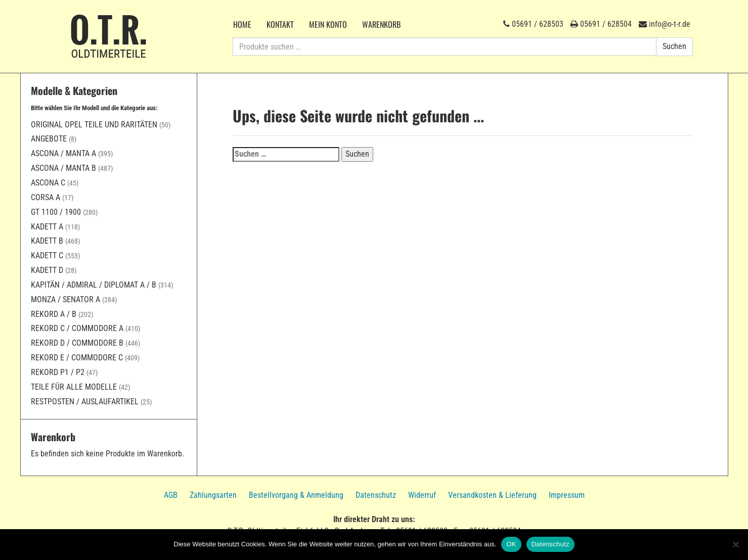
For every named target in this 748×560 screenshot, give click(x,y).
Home (242, 24)
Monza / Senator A (65, 299)
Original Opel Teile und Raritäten (94, 125)
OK (511, 544)
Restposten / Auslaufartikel (85, 402)
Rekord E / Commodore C (77, 358)
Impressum (567, 495)
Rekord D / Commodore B (77, 343)
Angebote (49, 139)
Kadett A (47, 227)
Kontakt (280, 24)
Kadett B (47, 241)
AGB (171, 495)
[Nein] (735, 544)
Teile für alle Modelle (74, 387)
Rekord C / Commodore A (77, 328)
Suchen (674, 46)
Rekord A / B (54, 314)
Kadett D (47, 270)
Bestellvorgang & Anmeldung (296, 495)
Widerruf (422, 495)
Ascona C (48, 183)
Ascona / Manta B (63, 168)
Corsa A (46, 197)
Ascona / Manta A (63, 153)
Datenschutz (376, 495)
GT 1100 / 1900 (56, 212)
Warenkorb (381, 24)
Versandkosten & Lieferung (492, 495)
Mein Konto (328, 24)
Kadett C (47, 255)
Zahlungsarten (213, 495)
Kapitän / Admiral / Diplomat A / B (94, 285)
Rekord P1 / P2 (58, 372)
